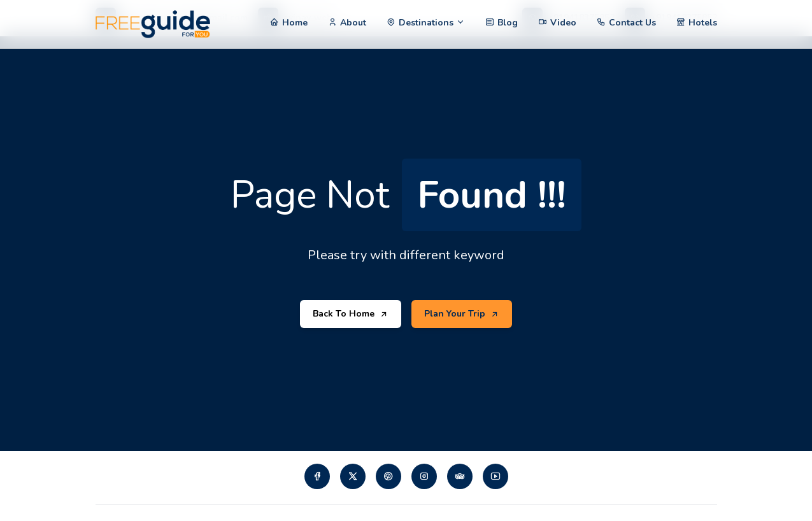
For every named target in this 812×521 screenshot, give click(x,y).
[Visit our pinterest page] (388, 476)
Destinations (426, 23)
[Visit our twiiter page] (353, 476)
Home (295, 23)
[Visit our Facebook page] (317, 476)
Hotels (703, 23)
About (353, 23)
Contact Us (632, 23)
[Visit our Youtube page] (495, 476)
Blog (508, 23)
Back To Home (351, 314)
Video (563, 23)
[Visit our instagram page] (424, 476)
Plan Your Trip (462, 314)
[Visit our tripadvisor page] (460, 476)
